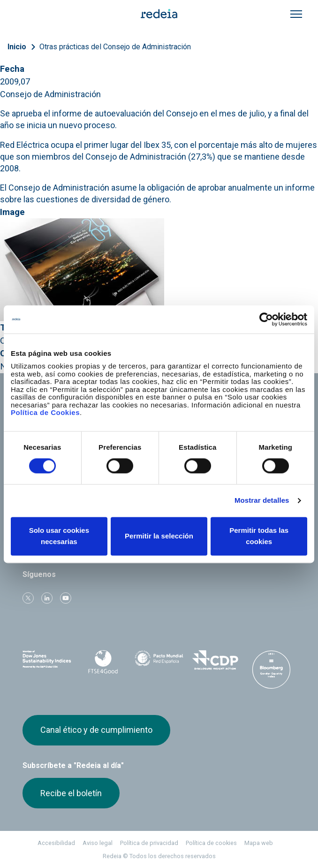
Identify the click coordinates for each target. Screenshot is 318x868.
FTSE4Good (103, 662)
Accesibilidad (56, 843)
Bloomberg (271, 669)
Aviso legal (98, 843)
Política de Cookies (45, 412)
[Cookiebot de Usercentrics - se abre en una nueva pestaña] (266, 319)
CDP (215, 660)
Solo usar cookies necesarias (59, 536)
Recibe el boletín (71, 793)
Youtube (66, 598)
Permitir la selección (159, 536)
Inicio (17, 47)
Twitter (28, 598)
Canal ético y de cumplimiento (96, 730)
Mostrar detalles (262, 501)
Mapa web (259, 843)
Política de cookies (211, 843)
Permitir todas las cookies (259, 536)
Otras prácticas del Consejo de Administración (115, 47)
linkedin (47, 598)
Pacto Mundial (159, 661)
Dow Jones (47, 660)
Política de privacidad (149, 843)
